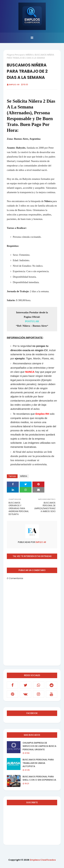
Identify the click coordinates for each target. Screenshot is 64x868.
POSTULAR (32, 321)
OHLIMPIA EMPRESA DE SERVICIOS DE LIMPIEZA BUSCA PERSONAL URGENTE (39, 746)
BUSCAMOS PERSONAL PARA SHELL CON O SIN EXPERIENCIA (39, 778)
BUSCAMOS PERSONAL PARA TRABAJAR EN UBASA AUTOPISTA (38, 763)
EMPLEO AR (14, 84)
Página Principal (15, 55)
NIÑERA (29, 55)
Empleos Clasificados (43, 860)
